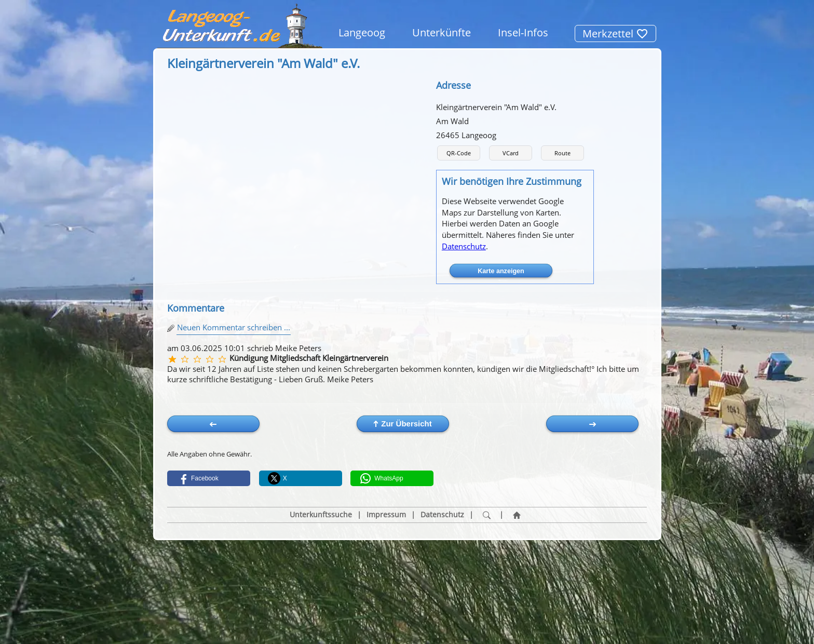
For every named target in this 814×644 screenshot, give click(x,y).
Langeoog (362, 32)
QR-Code (459, 153)
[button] (209, 478)
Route (562, 153)
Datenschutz (464, 246)
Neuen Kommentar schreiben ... (234, 327)
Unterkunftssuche (321, 515)
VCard (511, 153)
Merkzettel (615, 33)
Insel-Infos (523, 32)
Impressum (386, 515)
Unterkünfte (442, 32)
